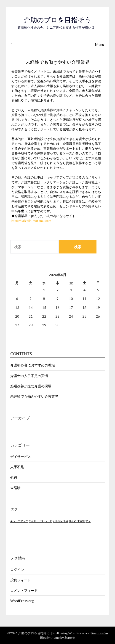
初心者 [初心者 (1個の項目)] (73, 521)
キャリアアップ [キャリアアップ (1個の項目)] (19, 521)
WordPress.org (22, 601)
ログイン (17, 570)
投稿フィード (21, 580)
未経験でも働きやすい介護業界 (34, 396)
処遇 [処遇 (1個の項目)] (66, 521)
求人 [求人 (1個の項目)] (88, 521)
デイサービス (21, 457)
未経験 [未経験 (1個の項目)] (81, 521)
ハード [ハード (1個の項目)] (48, 521)
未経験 (15, 488)
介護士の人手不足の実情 (29, 376)
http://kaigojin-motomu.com (31, 221)
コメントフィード (24, 590)
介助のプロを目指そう (58, 20)
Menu (99, 44)
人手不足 (17, 467)
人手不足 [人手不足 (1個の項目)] (58, 521)
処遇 (14, 477)
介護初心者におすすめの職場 (33, 365)
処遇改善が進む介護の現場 (31, 386)
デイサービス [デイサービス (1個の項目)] (36, 521)
